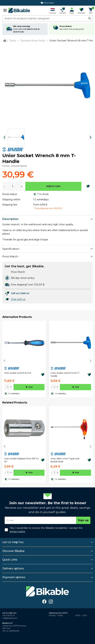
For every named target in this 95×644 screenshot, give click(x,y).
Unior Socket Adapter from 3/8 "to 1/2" (21, 460)
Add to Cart (53, 186)
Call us (15, 293)
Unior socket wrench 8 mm (18, 373)
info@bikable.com (10, 618)
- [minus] (5, 387)
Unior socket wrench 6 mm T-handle (65, 374)
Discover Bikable (13, 551)
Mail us (25, 293)
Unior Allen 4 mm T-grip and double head (65, 460)
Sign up (83, 520)
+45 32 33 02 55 (8, 615)
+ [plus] (11, 387)
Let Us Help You (13, 542)
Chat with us (18, 299)
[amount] (8, 387)
